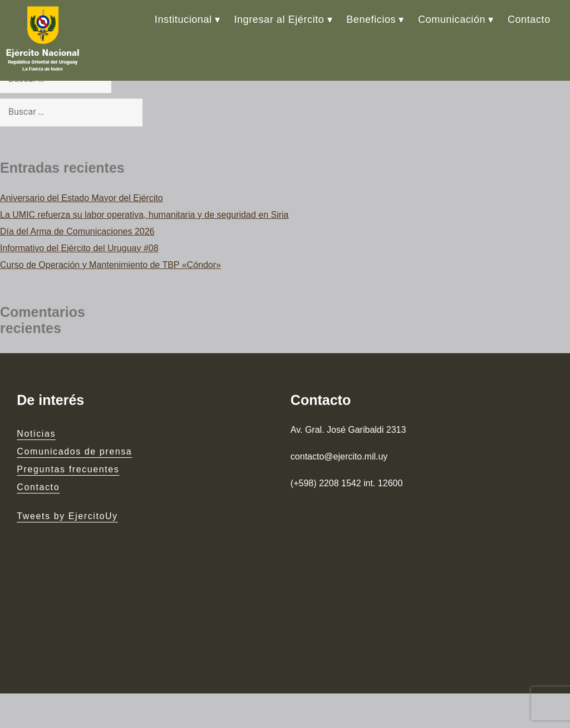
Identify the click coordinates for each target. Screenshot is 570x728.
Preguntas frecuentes (68, 469)
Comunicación (452, 19)
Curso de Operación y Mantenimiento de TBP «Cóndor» (110, 265)
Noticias (36, 434)
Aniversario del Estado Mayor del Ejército (82, 198)
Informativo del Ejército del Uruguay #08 (79, 248)
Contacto (529, 19)
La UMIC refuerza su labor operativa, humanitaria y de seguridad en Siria (144, 215)
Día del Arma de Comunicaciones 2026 (77, 231)
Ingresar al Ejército (279, 19)
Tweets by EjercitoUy (67, 516)
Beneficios (371, 19)
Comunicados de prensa (74, 451)
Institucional (183, 19)
